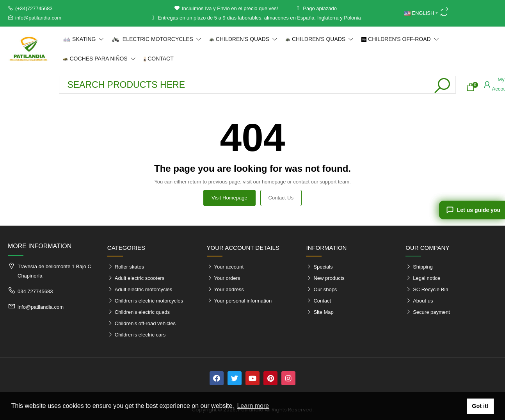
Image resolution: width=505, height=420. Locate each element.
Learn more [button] (253, 406)
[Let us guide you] (472, 210)
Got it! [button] (480, 406)
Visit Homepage (229, 198)
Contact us (281, 198)
